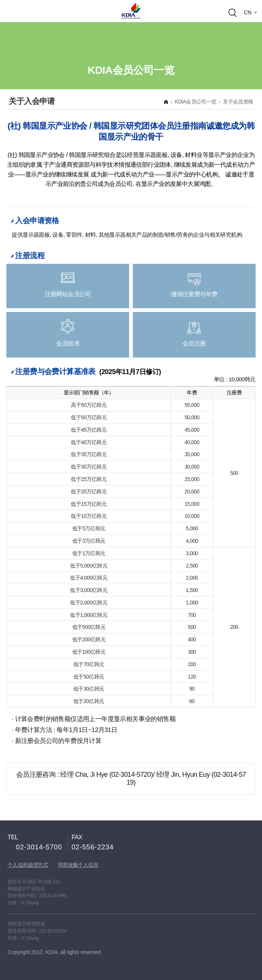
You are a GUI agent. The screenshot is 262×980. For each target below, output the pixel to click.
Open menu (14, 11)
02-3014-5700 (39, 847)
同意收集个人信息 (78, 865)
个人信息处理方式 (28, 865)
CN (248, 12)
